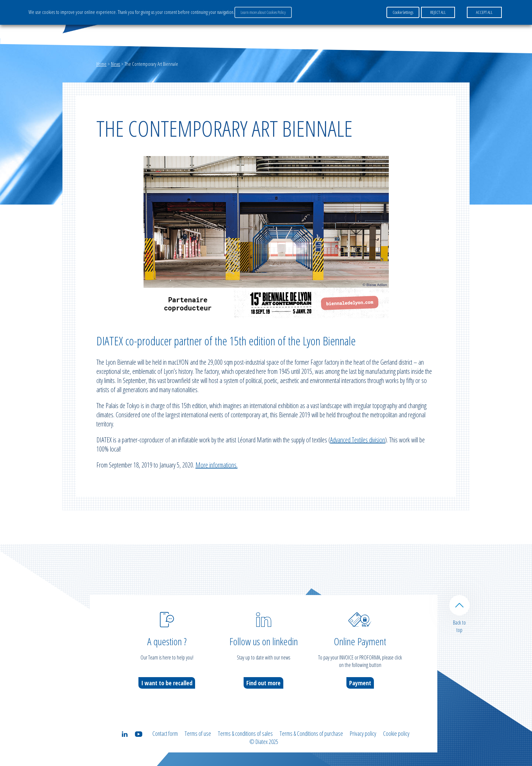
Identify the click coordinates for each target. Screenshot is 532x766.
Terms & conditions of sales (245, 733)
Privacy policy (363, 733)
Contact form (165, 733)
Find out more (263, 683)
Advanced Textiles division (358, 440)
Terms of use (198, 733)
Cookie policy (396, 733)
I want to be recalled (167, 683)
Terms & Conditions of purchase (311, 733)
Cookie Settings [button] (403, 12)
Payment (360, 683)
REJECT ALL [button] (438, 12)
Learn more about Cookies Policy (263, 12)
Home (101, 64)
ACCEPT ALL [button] (484, 12)
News (116, 64)
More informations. (216, 465)
